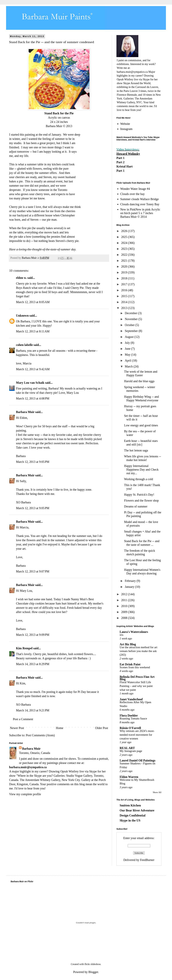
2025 (125, 237)
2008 (125, 618)
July (128, 343)
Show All (157, 792)
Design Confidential (133, 815)
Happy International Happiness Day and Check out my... (141, 470)
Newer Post (17, 728)
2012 (125, 594)
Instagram (126, 129)
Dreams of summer (136, 506)
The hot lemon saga (136, 450)
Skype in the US (130, 820)
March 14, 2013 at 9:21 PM (33, 710)
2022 (125, 255)
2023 (125, 249)
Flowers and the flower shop (141, 500)
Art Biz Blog (128, 644)
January (130, 587)
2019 (125, 272)
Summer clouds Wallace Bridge (140, 199)
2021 (125, 261)
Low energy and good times (141, 425)
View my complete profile (25, 794)
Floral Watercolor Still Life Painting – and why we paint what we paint (136, 686)
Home (60, 728)
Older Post (102, 728)
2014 (125, 302)
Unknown (22, 316)
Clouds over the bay (133, 194)
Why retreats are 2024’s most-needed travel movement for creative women (137, 735)
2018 (125, 278)
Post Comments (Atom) (40, 735)
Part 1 (120, 158)
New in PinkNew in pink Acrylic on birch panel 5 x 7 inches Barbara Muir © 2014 (140, 213)
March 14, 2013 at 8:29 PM (33, 664)
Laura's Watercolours (134, 632)
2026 (125, 231)
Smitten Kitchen (130, 805)
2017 (125, 284)
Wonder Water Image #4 (135, 189)
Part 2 (120, 162)
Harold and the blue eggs (139, 381)
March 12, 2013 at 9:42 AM (33, 369)
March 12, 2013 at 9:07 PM (33, 571)
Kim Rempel (24, 648)
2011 (125, 600)
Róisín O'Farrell (130, 728)
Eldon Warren (129, 777)
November (132, 319)
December (131, 313)
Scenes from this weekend (135, 667)
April (128, 360)
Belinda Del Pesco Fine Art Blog (137, 678)
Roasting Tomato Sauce (133, 718)
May (128, 355)
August (130, 337)
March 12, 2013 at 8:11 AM (33, 331)
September (132, 331)
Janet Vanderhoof (131, 699)
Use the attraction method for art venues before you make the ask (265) (138, 651)
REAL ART (127, 748)
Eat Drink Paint (130, 664)
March (129, 366)
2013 (125, 308)
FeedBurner (147, 860)
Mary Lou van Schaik (30, 383)
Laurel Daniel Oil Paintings (138, 760)
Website (125, 124)
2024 (125, 243)
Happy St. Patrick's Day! (139, 495)
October (130, 325)
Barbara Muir (25, 412)
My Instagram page (131, 751)
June (128, 349)
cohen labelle (24, 345)
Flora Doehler (129, 715)
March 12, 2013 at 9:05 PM (33, 462)
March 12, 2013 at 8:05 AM (33, 302)
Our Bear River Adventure (137, 810)
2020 (125, 266)
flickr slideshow (93, 964)
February (131, 581)
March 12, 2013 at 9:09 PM (33, 635)
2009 (125, 612)
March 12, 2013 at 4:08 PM (33, 398)
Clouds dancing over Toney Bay (140, 204)
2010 (125, 606)
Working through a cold (139, 479)
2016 (125, 290)
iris (121, 635)
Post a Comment (23, 719)
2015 (125, 296)
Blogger (93, 972)
